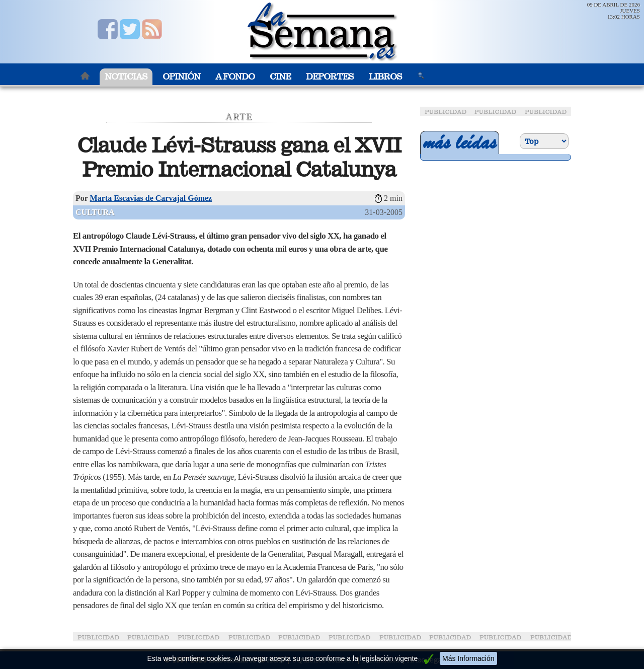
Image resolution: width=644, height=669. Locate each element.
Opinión (181, 77)
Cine (280, 77)
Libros (385, 77)
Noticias (126, 77)
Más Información (468, 658)
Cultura (95, 212)
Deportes (330, 77)
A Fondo (235, 77)
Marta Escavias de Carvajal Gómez (151, 198)
